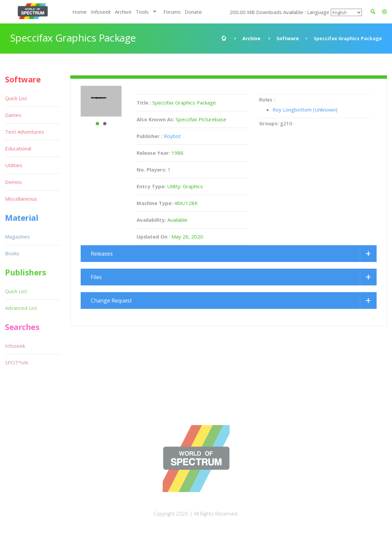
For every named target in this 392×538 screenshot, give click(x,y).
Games (13, 115)
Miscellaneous (21, 199)
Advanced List (21, 308)
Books (12, 253)
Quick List (16, 98)
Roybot (172, 136)
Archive (123, 12)
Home (80, 12)
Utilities (14, 165)
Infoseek (101, 12)
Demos (13, 182)
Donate (193, 12)
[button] (384, 12)
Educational (18, 148)
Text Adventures (25, 132)
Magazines (17, 237)
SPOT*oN (16, 362)
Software (288, 38)
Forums (172, 12)
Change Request (111, 300)
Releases (102, 254)
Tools (142, 12)
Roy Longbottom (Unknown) (305, 110)
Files (96, 277)
